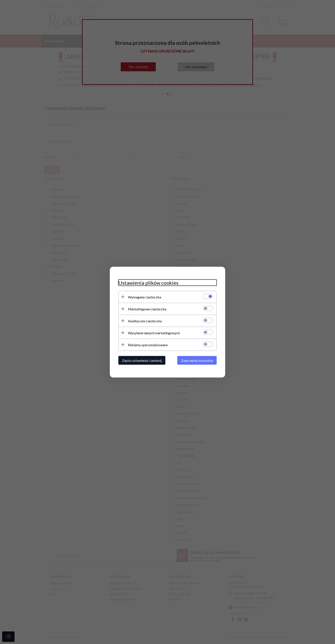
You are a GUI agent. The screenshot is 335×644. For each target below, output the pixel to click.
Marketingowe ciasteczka (147, 309)
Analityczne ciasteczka (145, 321)
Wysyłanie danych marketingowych (154, 333)
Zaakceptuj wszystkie (197, 360)
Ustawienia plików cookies (148, 283)
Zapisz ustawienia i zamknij (142, 360)
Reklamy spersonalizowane (148, 345)
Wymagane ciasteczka (145, 297)
